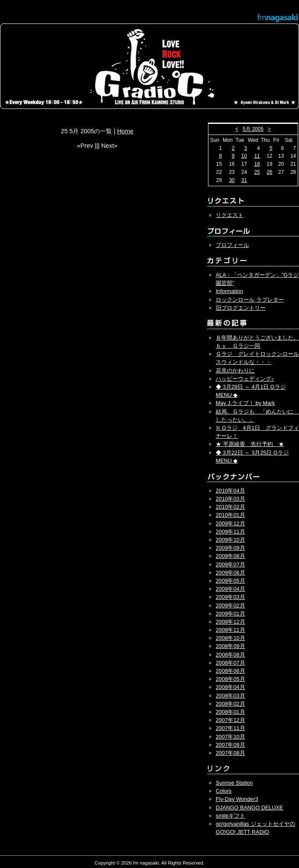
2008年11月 (230, 630)
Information (229, 291)
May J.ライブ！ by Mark (245, 403)
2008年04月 (230, 687)
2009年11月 (230, 532)
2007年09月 (230, 745)
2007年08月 (230, 753)
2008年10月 (230, 638)
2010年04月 (230, 491)
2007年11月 (230, 728)
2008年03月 (230, 696)
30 (232, 180)
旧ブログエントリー (241, 308)
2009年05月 (230, 581)
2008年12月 (230, 622)
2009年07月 (230, 564)
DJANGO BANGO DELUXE (249, 808)
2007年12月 (230, 720)
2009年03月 (230, 597)
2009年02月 (230, 606)
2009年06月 (230, 573)
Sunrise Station (234, 783)
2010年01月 (230, 515)
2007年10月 (230, 737)
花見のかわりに (235, 371)
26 (269, 172)
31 (244, 180)
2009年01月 (230, 614)
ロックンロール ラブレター (250, 300)
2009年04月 (230, 589)
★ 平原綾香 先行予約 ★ (250, 444)
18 (257, 164)
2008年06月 (230, 671)
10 (244, 156)
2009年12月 (230, 523)
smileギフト (230, 816)
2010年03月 (230, 499)
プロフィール (232, 245)
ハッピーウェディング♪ (245, 379)
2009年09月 (230, 548)
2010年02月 (230, 507)
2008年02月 (230, 704)
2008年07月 (230, 663)
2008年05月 (230, 679)
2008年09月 (230, 646)
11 (257, 156)
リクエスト (230, 215)
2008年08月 (230, 655)
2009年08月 (230, 556)
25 (257, 172)
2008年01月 (230, 712)
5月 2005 (253, 129)
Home (125, 131)
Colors (224, 791)
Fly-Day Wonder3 (237, 799)
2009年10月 (230, 540)
